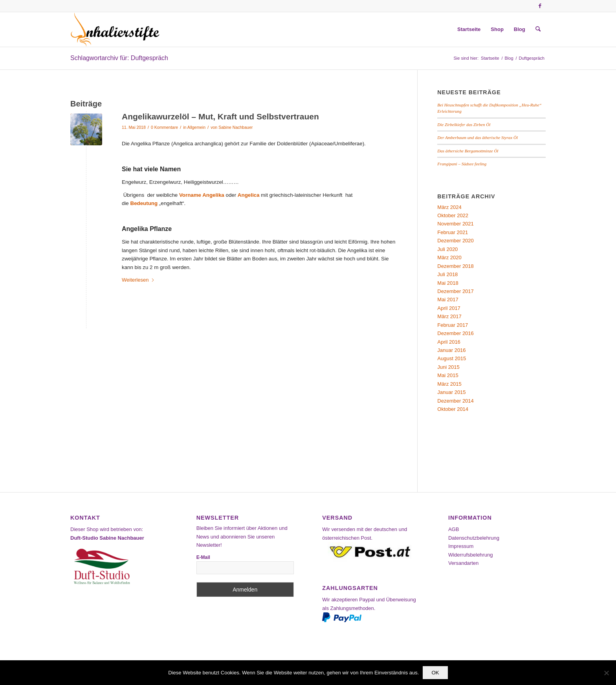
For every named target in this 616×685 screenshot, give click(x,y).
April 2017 (449, 308)
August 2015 (452, 358)
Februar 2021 (453, 232)
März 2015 (449, 384)
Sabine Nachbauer (236, 127)
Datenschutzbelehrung (474, 538)
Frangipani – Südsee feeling (462, 164)
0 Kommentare (164, 127)
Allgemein (196, 127)
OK (435, 673)
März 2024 (449, 207)
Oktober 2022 (453, 215)
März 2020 (449, 257)
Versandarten (463, 563)
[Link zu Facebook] (540, 6)
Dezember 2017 (456, 291)
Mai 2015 (448, 375)
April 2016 (449, 342)
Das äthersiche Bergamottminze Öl (468, 151)
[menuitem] (469, 29)
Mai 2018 (448, 283)
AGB (454, 529)
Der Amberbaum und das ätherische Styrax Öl (478, 137)
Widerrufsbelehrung (470, 555)
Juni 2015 (448, 367)
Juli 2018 (447, 274)
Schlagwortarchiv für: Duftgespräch (119, 58)
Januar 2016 (451, 350)
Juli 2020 (447, 249)
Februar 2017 (453, 325)
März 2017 (449, 316)
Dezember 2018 (456, 266)
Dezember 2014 (456, 401)
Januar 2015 (451, 392)
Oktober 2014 (453, 409)
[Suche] (538, 29)
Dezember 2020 (456, 241)
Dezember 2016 (456, 333)
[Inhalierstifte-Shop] (115, 29)
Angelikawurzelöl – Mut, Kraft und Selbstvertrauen (220, 116)
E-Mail (203, 557)
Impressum (461, 546)
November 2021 (456, 224)
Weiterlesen (138, 280)
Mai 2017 (448, 299)
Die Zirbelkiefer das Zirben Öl (464, 125)
